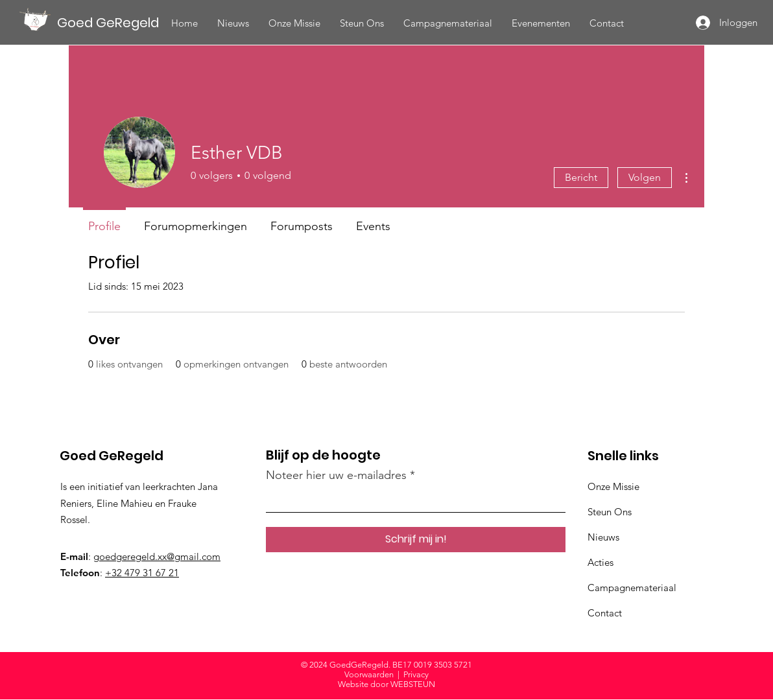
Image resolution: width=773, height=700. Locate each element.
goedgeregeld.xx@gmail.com (157, 556)
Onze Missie (613, 486)
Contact (605, 613)
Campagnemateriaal (632, 588)
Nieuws (603, 537)
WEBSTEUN (413, 684)
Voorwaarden (369, 674)
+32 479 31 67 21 (142, 573)
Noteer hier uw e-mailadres (336, 475)
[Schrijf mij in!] (416, 540)
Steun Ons (610, 512)
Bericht (581, 177)
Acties (601, 562)
